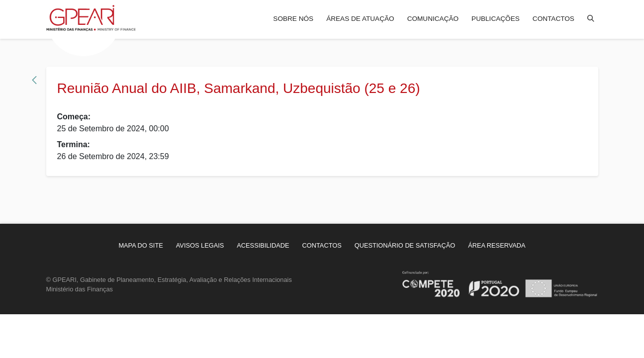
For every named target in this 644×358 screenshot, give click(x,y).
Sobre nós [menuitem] (293, 19)
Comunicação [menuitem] (433, 19)
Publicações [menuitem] (496, 19)
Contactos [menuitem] (553, 19)
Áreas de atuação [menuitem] (360, 19)
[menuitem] (140, 245)
